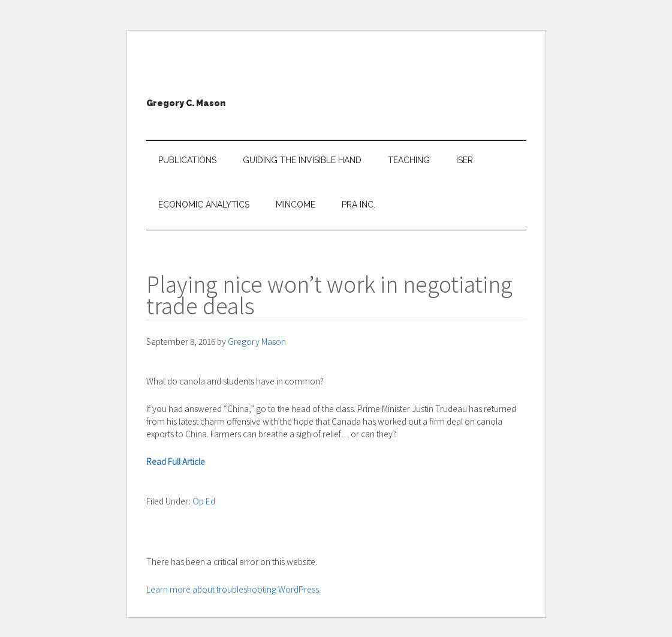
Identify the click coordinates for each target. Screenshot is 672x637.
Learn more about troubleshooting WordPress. (233, 589)
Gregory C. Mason (186, 103)
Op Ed (204, 501)
